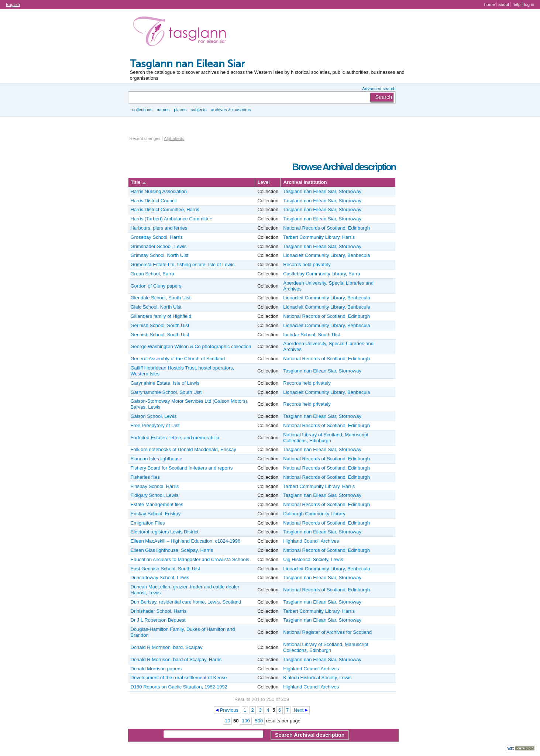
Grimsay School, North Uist (160, 255)
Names (163, 109)
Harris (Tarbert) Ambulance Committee (172, 219)
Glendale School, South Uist (161, 298)
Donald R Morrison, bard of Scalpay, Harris (176, 659)
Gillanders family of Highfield (161, 316)
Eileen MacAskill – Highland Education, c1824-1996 (186, 541)
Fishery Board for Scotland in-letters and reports (182, 468)
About (504, 4)
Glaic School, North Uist (156, 307)
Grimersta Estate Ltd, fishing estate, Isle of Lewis (183, 264)
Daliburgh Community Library (314, 514)
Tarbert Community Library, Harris (319, 237)
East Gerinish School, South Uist (166, 569)
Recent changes (145, 138)
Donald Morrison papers (156, 669)
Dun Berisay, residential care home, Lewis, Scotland (186, 602)
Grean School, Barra (153, 274)
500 (259, 721)
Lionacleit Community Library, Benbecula (326, 255)
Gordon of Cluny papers (156, 286)
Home (490, 4)
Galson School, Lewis (154, 416)
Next (299, 710)
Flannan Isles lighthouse (157, 459)
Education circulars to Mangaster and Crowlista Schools (190, 559)
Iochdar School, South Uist (312, 335)
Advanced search (379, 88)
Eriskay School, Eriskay (156, 514)
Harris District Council (154, 201)
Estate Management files (157, 504)
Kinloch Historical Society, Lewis (317, 678)
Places (180, 109)
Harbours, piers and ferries (159, 228)
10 (227, 721)
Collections (142, 109)
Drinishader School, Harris (159, 611)
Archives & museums (231, 109)
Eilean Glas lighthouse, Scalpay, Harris (172, 550)
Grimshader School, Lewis (159, 246)
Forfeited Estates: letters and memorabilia (175, 438)
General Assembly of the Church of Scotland (178, 359)
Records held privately (307, 264)
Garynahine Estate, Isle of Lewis (165, 383)
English (13, 4)
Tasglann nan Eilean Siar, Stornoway (322, 191)
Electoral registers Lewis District (165, 532)
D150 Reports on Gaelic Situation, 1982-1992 (179, 687)
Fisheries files (145, 477)
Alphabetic (174, 138)
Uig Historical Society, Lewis (313, 559)
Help (516, 4)
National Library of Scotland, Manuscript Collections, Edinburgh (326, 438)
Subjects (199, 109)
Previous (229, 710)
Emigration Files (148, 523)
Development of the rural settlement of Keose (179, 678)
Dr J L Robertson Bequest (158, 620)
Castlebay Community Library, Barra (322, 274)
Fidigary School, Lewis (155, 495)
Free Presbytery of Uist (155, 425)
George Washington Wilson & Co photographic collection (191, 346)
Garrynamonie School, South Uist (166, 392)
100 (246, 721)
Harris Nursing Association (159, 191)
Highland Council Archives (311, 541)
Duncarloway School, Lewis (160, 578)
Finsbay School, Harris (155, 486)
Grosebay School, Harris (157, 237)
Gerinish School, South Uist (160, 325)
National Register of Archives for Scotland (327, 632)
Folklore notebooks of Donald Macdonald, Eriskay (183, 449)
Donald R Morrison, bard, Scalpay (167, 647)
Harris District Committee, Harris (165, 209)
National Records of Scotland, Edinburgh (326, 228)
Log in (529, 4)
